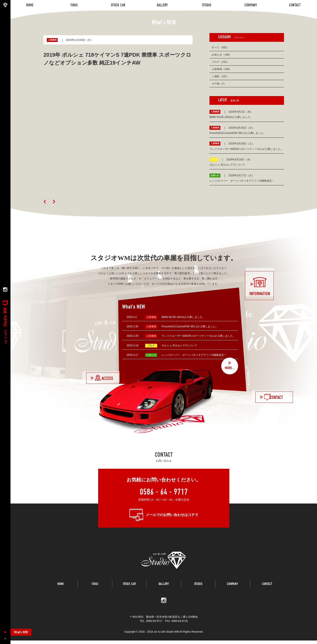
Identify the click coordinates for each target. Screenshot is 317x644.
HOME (60, 590)
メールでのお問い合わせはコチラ (172, 515)
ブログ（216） (220, 62)
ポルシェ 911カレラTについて (179, 346)
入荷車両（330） (222, 69)
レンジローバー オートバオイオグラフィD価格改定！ (194, 355)
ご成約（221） (220, 76)
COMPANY (233, 590)
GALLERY (164, 590)
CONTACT (267, 590)
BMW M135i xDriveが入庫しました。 (183, 317)
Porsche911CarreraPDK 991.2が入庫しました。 (190, 326)
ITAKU (95, 590)
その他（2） (219, 84)
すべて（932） (220, 47)
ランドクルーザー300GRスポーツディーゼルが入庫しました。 (199, 336)
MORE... (229, 368)
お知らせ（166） (222, 55)
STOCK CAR (129, 590)
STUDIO (198, 590)
